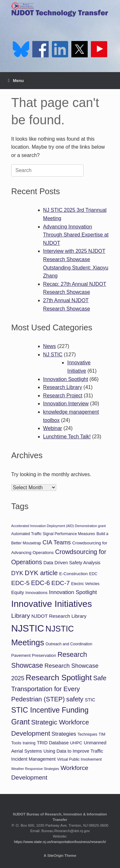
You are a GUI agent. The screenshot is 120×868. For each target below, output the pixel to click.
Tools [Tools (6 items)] (16, 743)
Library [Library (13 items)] (21, 616)
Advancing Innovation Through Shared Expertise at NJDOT (76, 235)
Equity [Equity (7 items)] (18, 592)
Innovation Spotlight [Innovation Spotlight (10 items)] (73, 592)
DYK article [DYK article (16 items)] (41, 573)
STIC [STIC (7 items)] (90, 700)
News (50, 346)
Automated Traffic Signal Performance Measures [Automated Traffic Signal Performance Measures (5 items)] (53, 534)
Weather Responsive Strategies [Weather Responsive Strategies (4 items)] (35, 769)
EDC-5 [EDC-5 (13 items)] (20, 583)
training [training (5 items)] (29, 743)
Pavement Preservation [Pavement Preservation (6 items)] (34, 655)
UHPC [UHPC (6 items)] (76, 743)
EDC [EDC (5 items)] (93, 574)
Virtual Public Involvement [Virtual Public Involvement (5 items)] (79, 759)
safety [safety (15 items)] (75, 699)
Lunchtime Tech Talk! (67, 437)
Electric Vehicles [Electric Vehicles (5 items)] (85, 584)
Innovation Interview (66, 404)
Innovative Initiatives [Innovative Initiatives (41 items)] (52, 604)
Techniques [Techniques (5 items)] (87, 734)
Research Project (63, 396)
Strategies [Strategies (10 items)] (64, 734)
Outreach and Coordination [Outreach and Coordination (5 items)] (69, 644)
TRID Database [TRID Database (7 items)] (53, 743)
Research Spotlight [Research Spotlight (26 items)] (59, 678)
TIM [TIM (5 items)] (102, 734)
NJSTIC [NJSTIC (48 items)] (28, 628)
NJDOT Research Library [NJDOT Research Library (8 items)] (59, 616)
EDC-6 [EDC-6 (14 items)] (40, 583)
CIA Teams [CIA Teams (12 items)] (57, 542)
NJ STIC (53, 355)
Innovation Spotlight (66, 379)
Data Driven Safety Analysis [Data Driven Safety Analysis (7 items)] (72, 563)
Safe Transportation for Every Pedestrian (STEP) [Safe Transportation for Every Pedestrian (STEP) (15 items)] (59, 689)
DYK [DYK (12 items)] (17, 573)
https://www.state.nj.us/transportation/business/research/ (60, 842)
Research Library (63, 387)
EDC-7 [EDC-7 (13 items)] (60, 583)
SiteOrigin (56, 856)
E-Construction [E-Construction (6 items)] (73, 574)
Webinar (53, 428)
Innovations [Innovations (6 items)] (37, 593)
